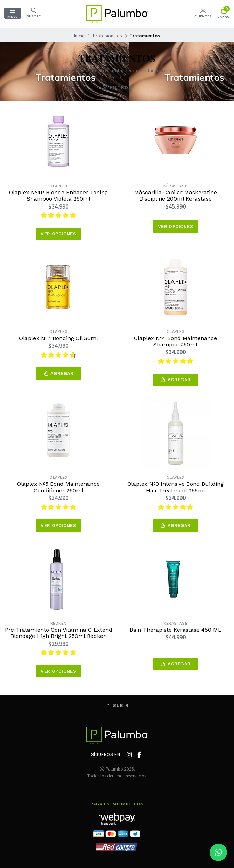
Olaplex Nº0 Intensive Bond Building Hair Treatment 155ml (175, 487)
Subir (117, 706)
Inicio (79, 36)
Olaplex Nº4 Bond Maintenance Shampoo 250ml (175, 342)
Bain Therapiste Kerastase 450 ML (176, 630)
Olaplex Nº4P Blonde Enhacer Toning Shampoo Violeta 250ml (58, 196)
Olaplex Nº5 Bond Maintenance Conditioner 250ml (58, 487)
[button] (58, 373)
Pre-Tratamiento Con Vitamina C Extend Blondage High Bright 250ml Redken (59, 633)
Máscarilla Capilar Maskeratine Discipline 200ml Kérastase (176, 196)
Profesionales (107, 36)
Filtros (117, 88)
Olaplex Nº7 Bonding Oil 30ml (59, 338)
